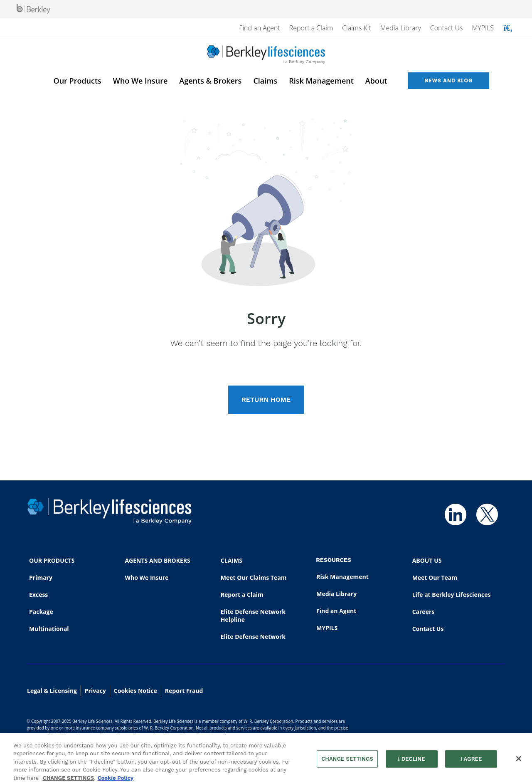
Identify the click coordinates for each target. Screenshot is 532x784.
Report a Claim (311, 28)
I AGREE (471, 761)
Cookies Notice (135, 691)
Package (41, 612)
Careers (424, 612)
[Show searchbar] (508, 28)
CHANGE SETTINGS (68, 780)
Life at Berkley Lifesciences (452, 595)
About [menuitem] (376, 81)
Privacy (95, 691)
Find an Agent (259, 28)
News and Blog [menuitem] (448, 80)
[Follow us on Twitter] (487, 514)
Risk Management (342, 577)
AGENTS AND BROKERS (157, 560)
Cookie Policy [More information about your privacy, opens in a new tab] (116, 780)
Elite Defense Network (253, 637)
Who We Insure (147, 577)
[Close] (519, 762)
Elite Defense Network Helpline (253, 616)
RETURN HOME (266, 399)
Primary (41, 577)
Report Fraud (184, 691)
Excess (38, 595)
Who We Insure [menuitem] (140, 81)
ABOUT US (427, 560)
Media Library (401, 28)
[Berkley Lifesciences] (266, 54)
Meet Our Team (435, 577)
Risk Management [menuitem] (321, 81)
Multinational (49, 629)
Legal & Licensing (52, 691)
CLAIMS (232, 560)
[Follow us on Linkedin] (456, 514)
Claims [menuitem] (265, 81)
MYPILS (483, 28)
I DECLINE (411, 761)
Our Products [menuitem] (78, 81)
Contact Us (447, 28)
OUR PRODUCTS (52, 560)
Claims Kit (357, 28)
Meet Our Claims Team (254, 577)
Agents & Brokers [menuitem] (210, 81)
